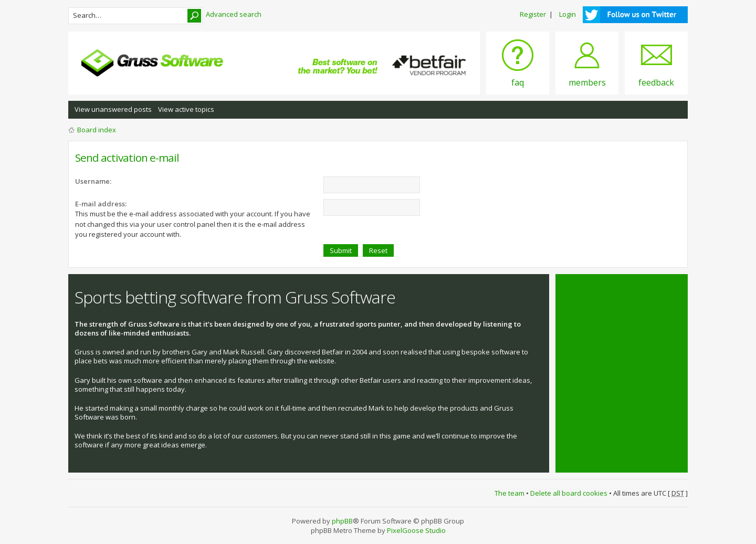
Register (533, 14)
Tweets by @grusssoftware (605, 291)
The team (510, 493)
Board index (97, 130)
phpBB (342, 521)
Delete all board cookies (569, 493)
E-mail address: (101, 204)
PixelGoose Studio (416, 530)
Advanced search (234, 14)
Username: (93, 181)
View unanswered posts (113, 109)
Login (568, 14)
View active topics (186, 109)
